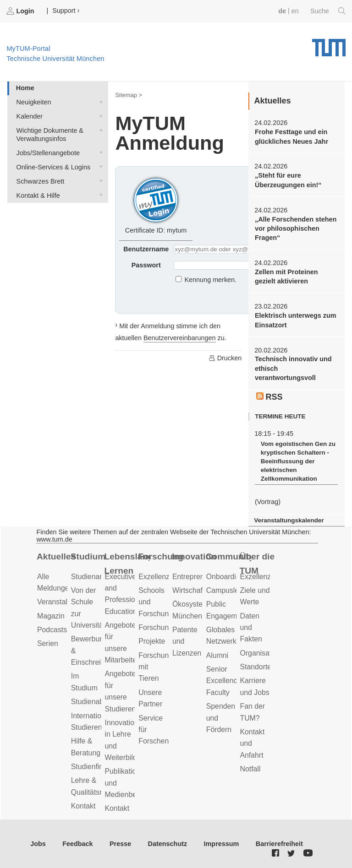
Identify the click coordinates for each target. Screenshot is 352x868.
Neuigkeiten (99, 101)
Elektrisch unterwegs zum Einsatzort (296, 320)
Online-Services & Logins (99, 166)
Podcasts (52, 630)
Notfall (250, 769)
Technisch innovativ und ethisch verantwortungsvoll (293, 368)
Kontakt (83, 806)
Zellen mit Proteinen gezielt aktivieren (286, 277)
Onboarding (225, 577)
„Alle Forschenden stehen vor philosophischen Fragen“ (296, 229)
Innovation (194, 556)
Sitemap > (129, 95)
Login (21, 11)
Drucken (225, 358)
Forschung (161, 556)
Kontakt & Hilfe (99, 195)
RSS (269, 397)
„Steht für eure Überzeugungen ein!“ (288, 180)
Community (228, 556)
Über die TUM (257, 564)
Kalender (99, 116)
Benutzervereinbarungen (180, 338)
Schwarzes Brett (99, 181)
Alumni (217, 655)
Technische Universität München (329, 44)
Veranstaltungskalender (289, 520)
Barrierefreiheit (279, 844)
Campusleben (229, 590)
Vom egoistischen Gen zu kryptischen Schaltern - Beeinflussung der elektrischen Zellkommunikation (298, 461)
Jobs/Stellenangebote (99, 152)
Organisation (261, 653)
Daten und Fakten (251, 628)
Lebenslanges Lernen (127, 564)
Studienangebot (96, 577)
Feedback (77, 844)
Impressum (222, 844)
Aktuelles (56, 556)
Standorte (256, 667)
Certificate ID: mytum (156, 204)
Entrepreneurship (200, 577)
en (295, 11)
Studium (88, 556)
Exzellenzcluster (165, 577)
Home (25, 88)
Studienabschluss (99, 702)
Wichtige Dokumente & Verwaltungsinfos (99, 130)
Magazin (51, 616)
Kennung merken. (211, 280)
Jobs (38, 844)
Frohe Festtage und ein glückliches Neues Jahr (291, 136)
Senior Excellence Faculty (224, 681)
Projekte (152, 641)
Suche (328, 11)
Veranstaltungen (63, 602)
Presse (120, 844)
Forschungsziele (165, 627)
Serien (48, 643)
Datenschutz (168, 844)
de (282, 11)
